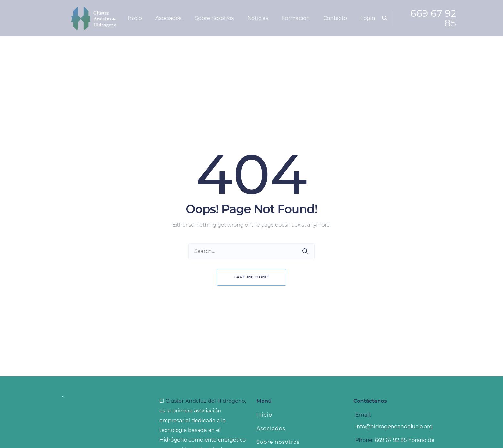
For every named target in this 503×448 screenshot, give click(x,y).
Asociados (271, 428)
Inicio (264, 415)
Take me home (251, 277)
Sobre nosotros (278, 442)
